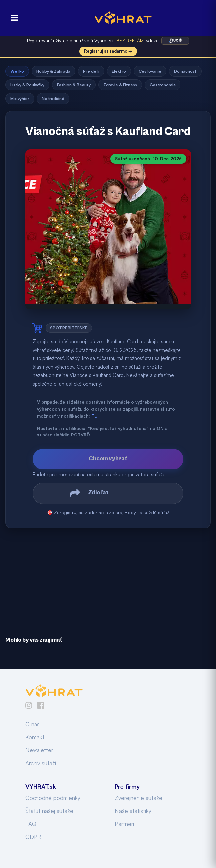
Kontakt (35, 737)
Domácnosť (185, 71)
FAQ (31, 824)
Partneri (124, 824)
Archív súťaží (41, 763)
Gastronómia (163, 85)
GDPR (33, 837)
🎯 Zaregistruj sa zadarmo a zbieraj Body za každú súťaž (108, 512)
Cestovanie (150, 71)
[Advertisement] (108, 578)
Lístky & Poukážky (27, 85)
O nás (33, 724)
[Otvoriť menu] (12, 18)
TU (94, 416)
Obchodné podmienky (53, 798)
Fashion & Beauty (74, 85)
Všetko (17, 71)
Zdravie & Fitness (120, 85)
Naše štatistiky (133, 811)
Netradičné (53, 98)
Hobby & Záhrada (53, 71)
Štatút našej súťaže (49, 811)
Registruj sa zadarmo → (108, 51)
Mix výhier (20, 98)
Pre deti (91, 71)
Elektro (119, 71)
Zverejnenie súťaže (139, 798)
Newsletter (39, 750)
